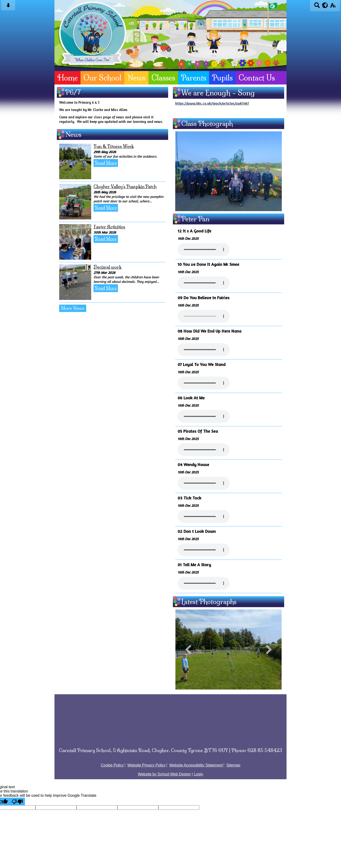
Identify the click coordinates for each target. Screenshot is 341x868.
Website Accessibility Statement (196, 765)
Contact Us (257, 78)
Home (67, 78)
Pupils (222, 78)
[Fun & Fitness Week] (75, 161)
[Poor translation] (17, 801)
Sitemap (233, 765)
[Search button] (317, 7)
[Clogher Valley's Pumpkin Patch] (75, 202)
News (136, 78)
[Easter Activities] (75, 242)
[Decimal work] (75, 282)
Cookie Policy (112, 765)
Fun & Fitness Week (114, 146)
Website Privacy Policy (147, 765)
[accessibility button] (333, 7)
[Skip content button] (8, 7)
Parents (194, 78)
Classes (163, 78)
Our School (102, 78)
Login (199, 774)
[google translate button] (325, 5)
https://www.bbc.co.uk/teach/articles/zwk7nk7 (212, 103)
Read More (106, 163)
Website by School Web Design (164, 774)
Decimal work (108, 267)
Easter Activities (109, 227)
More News (73, 308)
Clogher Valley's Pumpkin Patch (125, 187)
